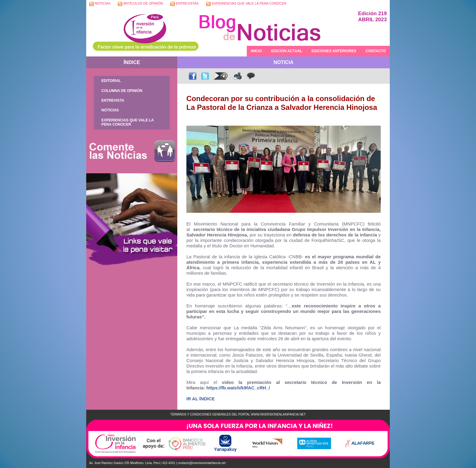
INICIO (256, 51)
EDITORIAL (111, 81)
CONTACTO (376, 51)
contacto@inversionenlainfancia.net (202, 463)
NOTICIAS (100, 4)
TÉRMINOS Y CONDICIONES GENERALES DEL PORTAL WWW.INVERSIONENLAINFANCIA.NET (238, 414)
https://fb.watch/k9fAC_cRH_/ (238, 388)
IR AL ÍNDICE (201, 399)
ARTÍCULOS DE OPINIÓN (140, 4)
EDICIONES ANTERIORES (334, 51)
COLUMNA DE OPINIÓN (122, 91)
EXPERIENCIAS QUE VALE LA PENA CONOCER (246, 4)
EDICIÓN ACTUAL (287, 51)
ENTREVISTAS (185, 4)
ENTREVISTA (113, 100)
